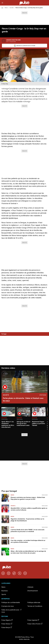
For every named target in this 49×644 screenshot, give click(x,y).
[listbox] (24, 419)
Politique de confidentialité (11, 602)
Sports (13, 506)
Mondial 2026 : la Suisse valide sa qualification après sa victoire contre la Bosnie (29, 509)
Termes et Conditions (35, 606)
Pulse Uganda (33, 620)
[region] (24, 419)
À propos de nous (8, 606)
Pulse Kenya (7, 627)
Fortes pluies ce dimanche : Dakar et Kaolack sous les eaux (23, 399)
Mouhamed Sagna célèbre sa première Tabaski (38, 423)
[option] (8, 419)
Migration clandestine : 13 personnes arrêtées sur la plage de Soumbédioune (27, 520)
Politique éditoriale (34, 602)
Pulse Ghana (7, 624)
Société (12, 8)
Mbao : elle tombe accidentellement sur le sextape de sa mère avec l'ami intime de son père (28, 552)
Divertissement (33, 591)
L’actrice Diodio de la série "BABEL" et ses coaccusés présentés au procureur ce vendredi (28, 531)
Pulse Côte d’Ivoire (35, 624)
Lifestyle (30, 587)
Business (5, 591)
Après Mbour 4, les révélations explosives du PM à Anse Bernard (8, 424)
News (6, 8)
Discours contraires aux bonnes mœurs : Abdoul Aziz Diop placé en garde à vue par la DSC (28, 498)
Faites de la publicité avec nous (12, 611)
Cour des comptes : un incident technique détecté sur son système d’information (28, 541)
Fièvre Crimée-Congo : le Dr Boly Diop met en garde (29, 8)
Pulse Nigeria (7, 620)
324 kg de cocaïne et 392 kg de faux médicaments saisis (23, 423)
